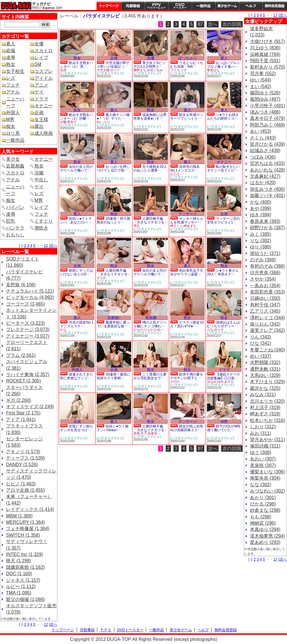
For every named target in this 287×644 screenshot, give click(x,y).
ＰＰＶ (106, 630)
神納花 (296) (263, 523)
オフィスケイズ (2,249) (30, 407)
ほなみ (212, 382)
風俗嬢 (151, 318)
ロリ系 (13, 133)
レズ (11, 78)
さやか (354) (263, 279)
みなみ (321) (263, 395)
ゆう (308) (261, 453)
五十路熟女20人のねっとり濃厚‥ (150, 169)
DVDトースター (180, 6)
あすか (229, 382)
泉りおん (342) (265, 324)
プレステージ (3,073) (28, 329)
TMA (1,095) (19, 593)
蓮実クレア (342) (267, 330)
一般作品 (203, 6)
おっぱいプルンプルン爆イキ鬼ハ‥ (223, 65)
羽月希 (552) (263, 74)
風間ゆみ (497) (265, 99)
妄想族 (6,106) (21, 285)
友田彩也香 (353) (267, 292)
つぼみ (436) (263, 157)
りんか (149, 330)
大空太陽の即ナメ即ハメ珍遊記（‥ (113, 65)
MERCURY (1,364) (25, 522)
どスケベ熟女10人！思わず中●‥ (187, 324)
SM (38, 64)
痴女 (11, 126)
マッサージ (188, 214)
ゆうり (115, 70)
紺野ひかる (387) (267, 228)
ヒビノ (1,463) (21, 484)
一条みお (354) (265, 286)
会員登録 (275, 6)
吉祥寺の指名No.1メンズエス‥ (185, 169)
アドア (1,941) (21, 420)
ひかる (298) (263, 504)
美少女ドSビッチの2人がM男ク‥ (149, 65)
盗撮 (11, 51)
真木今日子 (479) (267, 118)
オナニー (44, 106)
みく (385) (261, 234)
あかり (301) (263, 498)
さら (107, 122)
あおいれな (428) (267, 170)
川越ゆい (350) (265, 298)
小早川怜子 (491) (267, 106)
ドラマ (41, 99)
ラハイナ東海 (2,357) (28, 374)
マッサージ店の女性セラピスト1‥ (223, 220)
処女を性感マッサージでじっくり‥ (187, 117)
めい (100, 122)
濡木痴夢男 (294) (267, 536)
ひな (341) (261, 343)
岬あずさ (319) (265, 414)
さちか (101, 278)
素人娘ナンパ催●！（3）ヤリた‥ (113, 117)
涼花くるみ (155, 70)
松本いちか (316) (267, 420)
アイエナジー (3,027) (28, 336)
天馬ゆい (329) (265, 375)
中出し (41, 180)
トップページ (109, 6)
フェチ (13, 85)
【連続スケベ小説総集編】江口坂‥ (223, 376)
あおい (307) (263, 459)
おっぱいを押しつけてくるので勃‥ (113, 169)
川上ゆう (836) (265, 48)
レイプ (41, 58)
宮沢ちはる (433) (267, 163)
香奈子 (72, 122)
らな (210, 330)
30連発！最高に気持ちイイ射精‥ (114, 376)
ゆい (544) (261, 80)
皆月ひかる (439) (267, 144)
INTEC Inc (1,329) (25, 554)
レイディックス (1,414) (30, 509)
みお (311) (261, 433)
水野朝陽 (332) (265, 362)
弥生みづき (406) (267, 189)
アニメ (41, 85)
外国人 (13, 113)
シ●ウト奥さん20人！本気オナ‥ (223, 272)
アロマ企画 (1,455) (25, 490)
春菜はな (213, 70)
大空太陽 (103, 70)
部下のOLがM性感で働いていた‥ (224, 428)
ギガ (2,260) (19, 400)
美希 (137, 433)
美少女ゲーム (227, 6)
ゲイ (39, 92)
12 (46, 245)
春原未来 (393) (265, 221)
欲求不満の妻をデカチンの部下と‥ (187, 376)
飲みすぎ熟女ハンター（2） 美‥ (76, 65)
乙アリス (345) (265, 311)
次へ (54, 245)
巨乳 (11, 221)
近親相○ (114, 318)
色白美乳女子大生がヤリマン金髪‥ (187, 272)
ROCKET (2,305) (24, 381)
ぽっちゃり (188, 58)
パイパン (15, 207)
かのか (175, 382)
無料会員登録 (226, 630)
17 (276, 15)
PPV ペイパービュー (156, 6)
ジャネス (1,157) (23, 580)
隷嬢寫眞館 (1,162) (25, 567)
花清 (63, 70)
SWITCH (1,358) (23, 535)
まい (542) (261, 86)
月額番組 (133, 6)
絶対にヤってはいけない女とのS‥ (76, 272)
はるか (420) (263, 183)
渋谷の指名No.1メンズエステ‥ (77, 324)
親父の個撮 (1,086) (25, 599)
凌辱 (11, 58)
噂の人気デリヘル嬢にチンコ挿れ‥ (150, 324)
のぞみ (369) (263, 260)
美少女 (13, 159)
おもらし (15, 235)
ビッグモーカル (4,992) (30, 297)
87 (200, 24)
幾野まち (140, 70)
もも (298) (261, 517)
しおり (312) (263, 427)
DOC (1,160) (19, 574)
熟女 (11, 64)
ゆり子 (219, 330)
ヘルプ (251, 6)
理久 (137, 226)
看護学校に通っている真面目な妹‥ (113, 324)
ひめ (157, 330)
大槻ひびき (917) (267, 41)
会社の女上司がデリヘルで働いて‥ (76, 169)
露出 (39, 126)
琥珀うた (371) (265, 253)
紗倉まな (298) (265, 510)
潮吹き (41, 228)
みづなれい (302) (267, 491)
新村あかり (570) (267, 67)
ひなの (138, 330)
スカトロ (44, 51)
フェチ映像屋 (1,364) (28, 529)
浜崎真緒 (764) (265, 54)
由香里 (153, 433)
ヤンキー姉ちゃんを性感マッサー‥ (187, 220)
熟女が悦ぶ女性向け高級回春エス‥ (187, 428)
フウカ (175, 70)
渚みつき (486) (265, 112)
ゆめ (220, 382)
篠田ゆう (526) (265, 93)
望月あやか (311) (267, 440)
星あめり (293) (265, 542)
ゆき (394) (261, 215)
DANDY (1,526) (22, 465)
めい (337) (261, 356)
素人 (11, 44)
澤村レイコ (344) (267, 318)
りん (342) (261, 337)
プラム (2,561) (21, 355)
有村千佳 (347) (265, 305)
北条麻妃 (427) (265, 176)
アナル (13, 92)
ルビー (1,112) (21, 586)
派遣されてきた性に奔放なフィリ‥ (76, 376)
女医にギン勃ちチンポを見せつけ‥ (76, 428)
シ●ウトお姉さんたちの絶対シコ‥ (223, 117)
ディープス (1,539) (25, 458)
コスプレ (44, 71)
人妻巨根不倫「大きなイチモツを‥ (151, 220)
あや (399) (261, 208)
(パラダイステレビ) (74, 73)
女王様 (41, 119)
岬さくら (177, 226)
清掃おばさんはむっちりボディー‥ (223, 324)
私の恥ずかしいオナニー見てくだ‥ (223, 169)
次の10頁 (232, 24)
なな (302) (261, 485)
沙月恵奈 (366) (265, 273)
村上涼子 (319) (265, 407)
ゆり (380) (261, 247)
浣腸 (39, 173)
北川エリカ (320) (267, 401)
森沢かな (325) (265, 388)
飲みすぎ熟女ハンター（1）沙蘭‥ (76, 117)
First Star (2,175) (23, 413)
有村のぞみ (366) (267, 266)
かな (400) (261, 202)
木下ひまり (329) (267, 382)
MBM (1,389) (19, 516)
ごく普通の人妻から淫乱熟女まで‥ (150, 376)
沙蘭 (63, 122)
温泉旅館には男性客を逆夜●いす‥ (150, 117)
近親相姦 (15, 166)
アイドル (44, 78)
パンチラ (15, 228)
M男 (10, 119)
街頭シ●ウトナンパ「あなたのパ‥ (76, 220)
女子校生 (15, 71)
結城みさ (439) (265, 150)
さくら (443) (263, 138)
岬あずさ (190, 226)
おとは (175, 174)
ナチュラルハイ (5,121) (30, 291)
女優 (39, 44)
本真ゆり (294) (265, 529)
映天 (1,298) (19, 561)
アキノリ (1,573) (23, 452)
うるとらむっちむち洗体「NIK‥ (187, 65)
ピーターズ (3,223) (25, 323)
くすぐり (44, 221)
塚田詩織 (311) (265, 446)
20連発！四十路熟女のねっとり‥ (114, 220)
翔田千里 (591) (265, 61)
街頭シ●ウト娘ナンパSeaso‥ (113, 428)
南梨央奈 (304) (265, 478)
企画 (39, 113)
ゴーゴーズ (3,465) (25, 304)
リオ (184, 70)
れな (63, 330)
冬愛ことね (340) (267, 350)
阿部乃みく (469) (267, 125)
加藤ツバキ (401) (267, 195)
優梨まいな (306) (267, 472)
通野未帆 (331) (265, 369)
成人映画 (44, 133)
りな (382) (261, 241)
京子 (144, 433)
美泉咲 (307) (263, 465)
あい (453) (261, 131)
